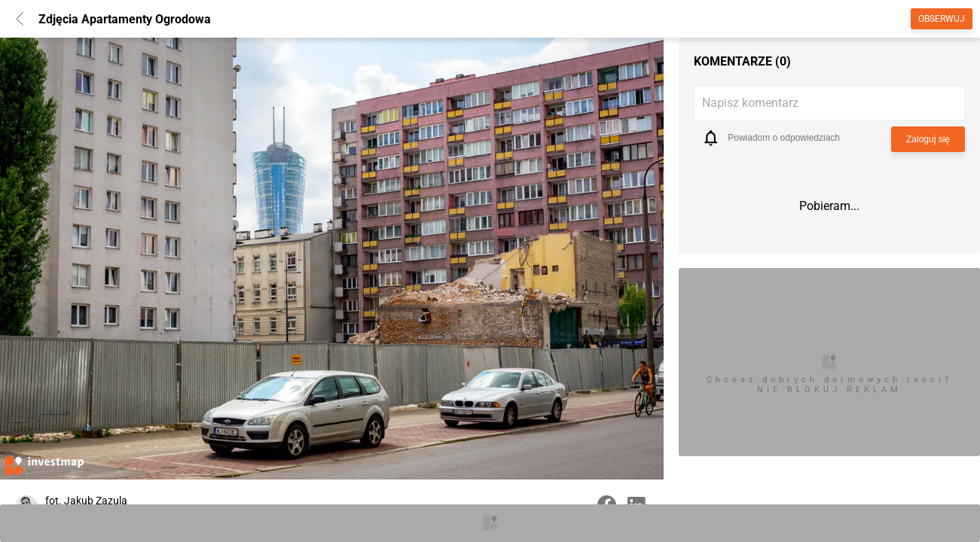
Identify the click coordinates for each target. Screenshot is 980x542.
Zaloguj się (928, 139)
